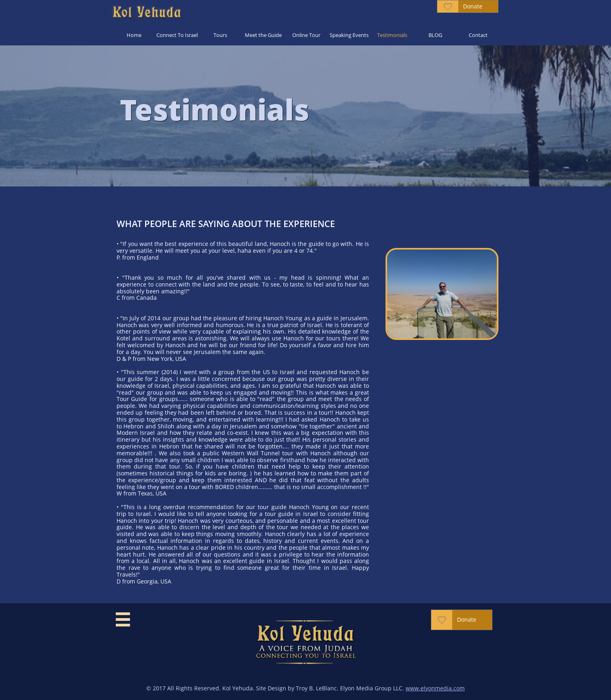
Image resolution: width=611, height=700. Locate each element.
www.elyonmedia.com (435, 688)
